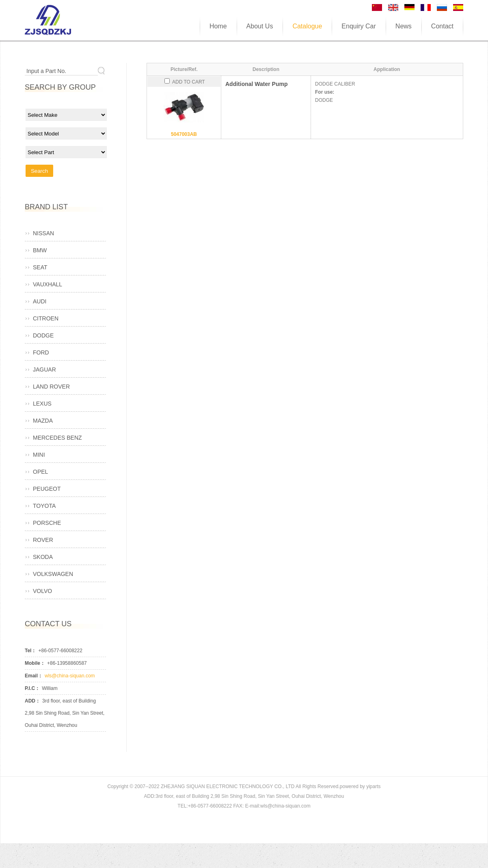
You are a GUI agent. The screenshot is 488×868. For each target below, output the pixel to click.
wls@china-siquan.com (70, 676)
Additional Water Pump (256, 84)
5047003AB (184, 134)
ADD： (32, 701)
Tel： (30, 651)
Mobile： (35, 663)
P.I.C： (32, 688)
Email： (34, 676)
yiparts (373, 786)
